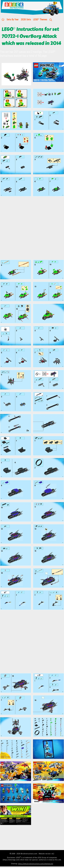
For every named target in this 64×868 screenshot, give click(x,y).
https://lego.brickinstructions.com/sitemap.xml (36, 864)
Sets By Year (13, 19)
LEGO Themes (40, 19)
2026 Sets (26, 19)
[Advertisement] (29, 228)
